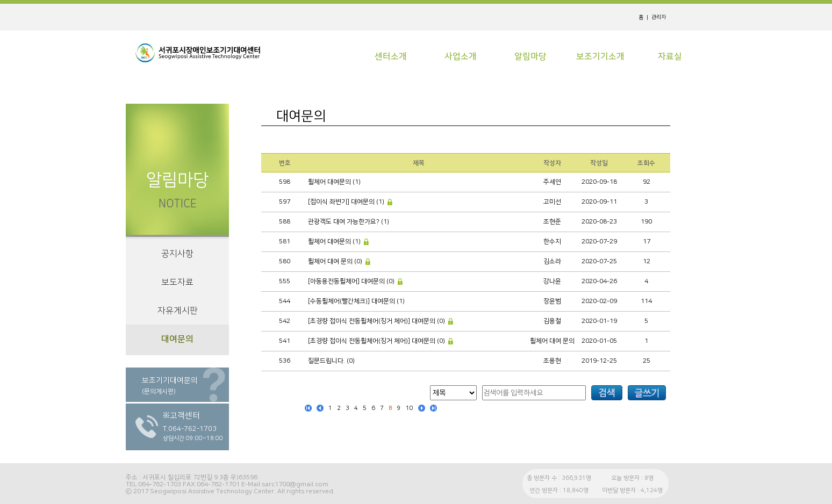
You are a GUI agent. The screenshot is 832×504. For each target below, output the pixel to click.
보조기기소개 (600, 56)
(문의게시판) (159, 392)
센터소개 (391, 56)
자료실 (670, 56)
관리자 (659, 17)
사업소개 (461, 56)
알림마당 (530, 56)
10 (410, 408)
